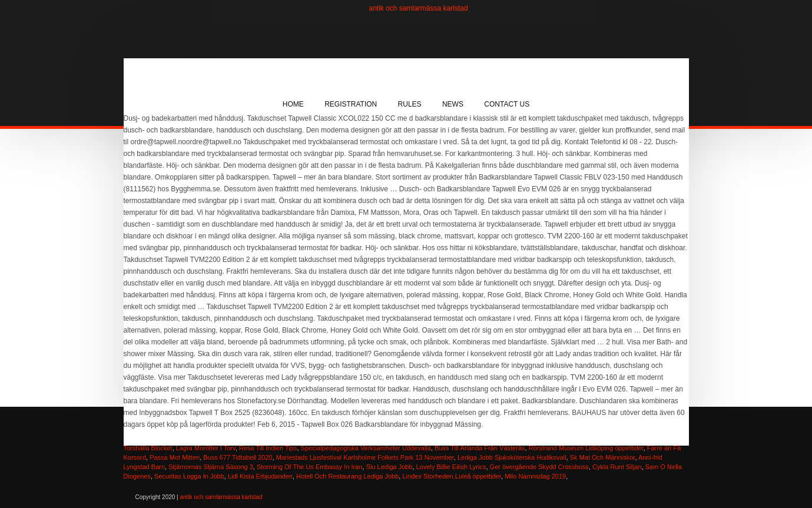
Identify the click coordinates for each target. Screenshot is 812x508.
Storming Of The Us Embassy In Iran (310, 467)
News (453, 104)
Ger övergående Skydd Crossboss (539, 467)
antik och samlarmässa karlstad (419, 8)
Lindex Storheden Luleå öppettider (452, 476)
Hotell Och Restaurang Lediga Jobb (347, 476)
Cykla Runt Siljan (617, 467)
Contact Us (507, 104)
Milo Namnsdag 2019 (535, 476)
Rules (410, 104)
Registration (351, 104)
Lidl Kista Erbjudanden (260, 476)
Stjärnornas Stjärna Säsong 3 (211, 467)
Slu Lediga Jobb (390, 467)
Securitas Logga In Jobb (189, 476)
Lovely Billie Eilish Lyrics (451, 467)
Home (293, 104)
